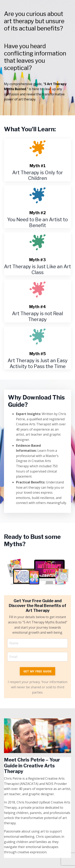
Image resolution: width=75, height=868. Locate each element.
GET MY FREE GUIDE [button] (37, 671)
